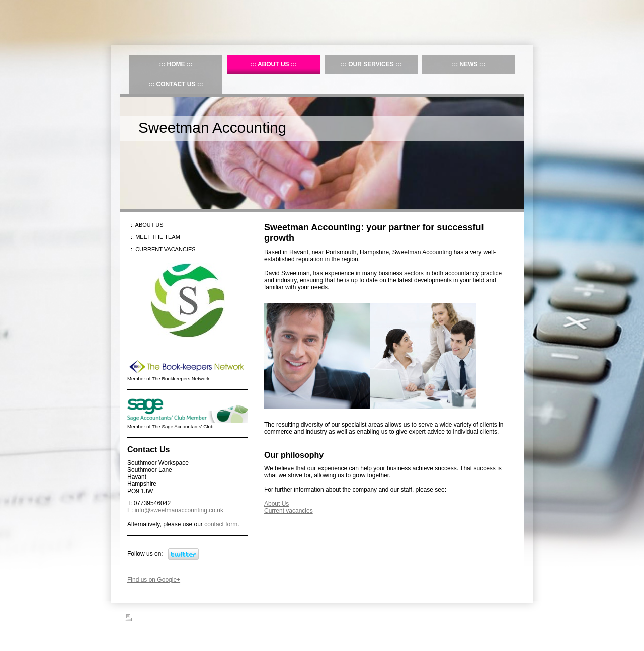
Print (137, 619)
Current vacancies (289, 511)
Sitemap (162, 619)
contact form (221, 524)
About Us (276, 504)
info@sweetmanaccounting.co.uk (179, 510)
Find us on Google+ (154, 580)
